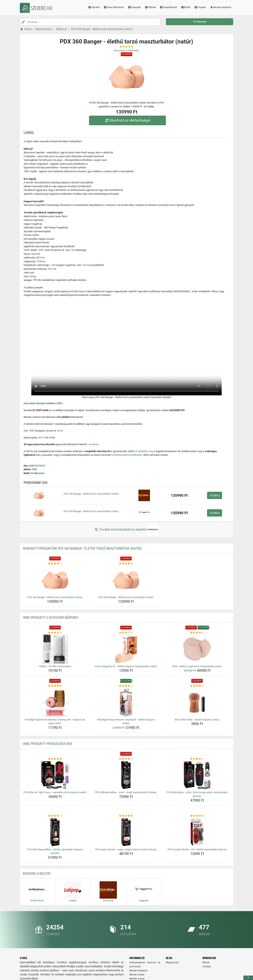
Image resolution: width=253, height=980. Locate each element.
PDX (34, 469)
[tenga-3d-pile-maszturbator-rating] (55, 633)
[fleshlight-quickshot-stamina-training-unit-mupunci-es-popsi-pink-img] (55, 702)
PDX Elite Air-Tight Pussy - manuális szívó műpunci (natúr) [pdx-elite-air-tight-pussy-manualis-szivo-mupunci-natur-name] (55, 792)
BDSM (186, 7)
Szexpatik (134, 7)
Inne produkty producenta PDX (47, 744)
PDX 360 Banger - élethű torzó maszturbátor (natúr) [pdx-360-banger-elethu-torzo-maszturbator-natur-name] (55, 597)
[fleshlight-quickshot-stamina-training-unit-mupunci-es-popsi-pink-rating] (55, 686)
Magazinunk (172, 962)
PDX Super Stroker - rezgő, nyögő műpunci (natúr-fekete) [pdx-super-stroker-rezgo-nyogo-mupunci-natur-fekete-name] (126, 849)
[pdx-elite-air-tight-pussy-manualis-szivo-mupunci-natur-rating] (55, 759)
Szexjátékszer (168, 7)
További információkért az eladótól (126, 530)
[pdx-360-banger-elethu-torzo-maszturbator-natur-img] (55, 580)
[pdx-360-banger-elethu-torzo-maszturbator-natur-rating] (55, 564)
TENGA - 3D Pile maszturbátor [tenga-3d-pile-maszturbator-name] (55, 666)
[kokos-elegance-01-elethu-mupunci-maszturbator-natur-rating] (126, 633)
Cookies (207, 967)
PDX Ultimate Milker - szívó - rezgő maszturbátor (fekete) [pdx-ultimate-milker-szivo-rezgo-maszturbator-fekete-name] (126, 792)
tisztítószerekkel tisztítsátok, (127, 455)
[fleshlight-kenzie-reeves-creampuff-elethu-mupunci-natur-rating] (126, 686)
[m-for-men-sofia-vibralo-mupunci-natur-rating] (197, 686)
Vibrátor (94, 7)
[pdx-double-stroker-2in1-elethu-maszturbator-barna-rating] (197, 816)
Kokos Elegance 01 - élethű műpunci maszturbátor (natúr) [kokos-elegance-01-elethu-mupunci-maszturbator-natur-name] (126, 666)
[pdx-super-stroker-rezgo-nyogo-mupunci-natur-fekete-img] (126, 832)
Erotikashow (38, 473)
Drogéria (200, 7)
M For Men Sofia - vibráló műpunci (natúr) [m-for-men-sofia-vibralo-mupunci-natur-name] (197, 720)
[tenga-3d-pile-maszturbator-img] (55, 649)
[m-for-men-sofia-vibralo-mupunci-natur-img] (197, 702)
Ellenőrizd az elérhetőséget (127, 120)
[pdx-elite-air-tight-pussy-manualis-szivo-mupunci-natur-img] (55, 775)
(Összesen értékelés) (126, 51)
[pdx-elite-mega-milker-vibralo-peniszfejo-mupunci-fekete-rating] (55, 816)
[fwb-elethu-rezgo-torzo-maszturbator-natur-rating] (197, 633)
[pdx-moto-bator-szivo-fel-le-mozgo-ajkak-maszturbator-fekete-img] (197, 775)
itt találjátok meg (144, 451)
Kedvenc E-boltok (37, 874)
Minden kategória (221, 7)
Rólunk (206, 962)
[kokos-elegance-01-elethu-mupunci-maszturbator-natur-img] (126, 649)
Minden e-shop (137, 979)
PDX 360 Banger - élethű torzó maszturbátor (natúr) (91, 494)
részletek (94, 444)
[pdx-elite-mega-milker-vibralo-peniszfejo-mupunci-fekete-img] (55, 832)
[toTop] (248, 978)
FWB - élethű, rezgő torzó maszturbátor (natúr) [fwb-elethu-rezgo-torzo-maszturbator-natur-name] (197, 666)
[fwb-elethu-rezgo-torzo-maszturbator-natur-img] (197, 649)
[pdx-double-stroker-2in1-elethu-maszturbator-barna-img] (197, 832)
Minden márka (137, 975)
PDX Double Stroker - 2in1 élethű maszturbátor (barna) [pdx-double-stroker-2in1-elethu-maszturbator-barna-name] (197, 849)
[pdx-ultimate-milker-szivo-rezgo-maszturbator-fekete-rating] (126, 759)
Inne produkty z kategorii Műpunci (51, 617)
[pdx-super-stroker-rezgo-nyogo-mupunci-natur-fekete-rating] (126, 816)
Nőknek (150, 7)
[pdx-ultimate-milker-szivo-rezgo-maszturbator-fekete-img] (126, 775)
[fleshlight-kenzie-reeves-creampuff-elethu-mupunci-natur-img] (126, 702)
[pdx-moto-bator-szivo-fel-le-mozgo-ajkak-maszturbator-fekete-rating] (197, 759)
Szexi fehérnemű (114, 7)
